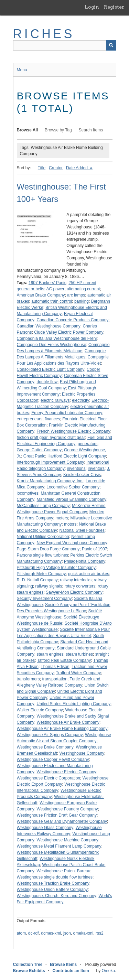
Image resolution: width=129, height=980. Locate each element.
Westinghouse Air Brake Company (68, 722)
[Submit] (111, 45)
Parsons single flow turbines (42, 555)
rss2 (100, 933)
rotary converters (80, 586)
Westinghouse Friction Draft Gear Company (57, 815)
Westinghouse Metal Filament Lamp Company (59, 846)
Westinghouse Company (82, 753)
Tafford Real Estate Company (64, 660)
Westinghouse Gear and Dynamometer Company (62, 821)
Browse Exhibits (29, 971)
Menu (22, 70)
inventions (76, 469)
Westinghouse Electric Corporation (49, 778)
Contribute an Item (71, 971)
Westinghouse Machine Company (68, 840)
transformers (28, 679)
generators (88, 444)
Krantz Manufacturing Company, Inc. (50, 481)
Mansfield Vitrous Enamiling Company (72, 499)
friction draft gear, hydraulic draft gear (51, 438)
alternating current (83, 289)
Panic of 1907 (94, 549)
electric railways (55, 400)
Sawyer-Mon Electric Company (74, 592)
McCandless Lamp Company (43, 506)
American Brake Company (41, 295)
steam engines (50, 654)
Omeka (108, 971)
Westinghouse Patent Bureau (64, 871)
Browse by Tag (58, 130)
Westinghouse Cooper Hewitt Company (53, 760)
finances (52, 419)
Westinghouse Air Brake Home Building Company (62, 729)
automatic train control (52, 301)
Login (92, 7)
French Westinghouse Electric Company (74, 431)
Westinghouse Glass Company (45, 828)
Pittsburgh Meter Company (41, 574)
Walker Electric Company (40, 710)
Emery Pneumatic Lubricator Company (67, 413)
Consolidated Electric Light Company (51, 369)
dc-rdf (34, 933)
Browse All (28, 130)
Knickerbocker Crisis (82, 475)
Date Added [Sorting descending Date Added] (77, 168)
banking (82, 301)
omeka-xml (83, 933)
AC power (56, 289)
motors (70, 524)
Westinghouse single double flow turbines (55, 877)
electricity (80, 400)
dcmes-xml (51, 933)
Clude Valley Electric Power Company (69, 332)
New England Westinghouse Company (72, 543)
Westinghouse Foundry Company (67, 809)
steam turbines (79, 654)
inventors (96, 469)
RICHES (44, 34)
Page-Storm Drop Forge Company (48, 549)
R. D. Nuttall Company (37, 580)
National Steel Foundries (82, 530)
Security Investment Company (44, 599)
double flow (47, 382)
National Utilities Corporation (43, 537)
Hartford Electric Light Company (77, 456)
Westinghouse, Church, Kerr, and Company (57, 896)
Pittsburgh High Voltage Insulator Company (56, 568)
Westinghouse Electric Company (67, 772)
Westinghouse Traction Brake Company (53, 883)
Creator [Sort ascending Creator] (56, 168)
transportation (55, 679)
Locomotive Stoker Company (73, 487)
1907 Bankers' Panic (47, 283)
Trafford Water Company (78, 673)
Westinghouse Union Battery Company (52, 890)
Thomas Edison (55, 667)
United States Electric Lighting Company (74, 704)
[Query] (65, 45)
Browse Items (63, 965)
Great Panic (34, 456)
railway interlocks (76, 580)
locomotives (28, 493)
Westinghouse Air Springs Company (50, 735)
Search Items (91, 130)
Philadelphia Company (85, 561)
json (67, 933)
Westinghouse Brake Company (45, 747)
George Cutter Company (39, 450)
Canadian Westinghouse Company (49, 326)
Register (114, 7)
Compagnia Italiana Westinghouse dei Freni (57, 338)
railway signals (49, 586)
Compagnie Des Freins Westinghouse (52, 345)
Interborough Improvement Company (51, 462)
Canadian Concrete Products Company (73, 320)
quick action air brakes (89, 574)
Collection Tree (28, 965)
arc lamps (76, 295)
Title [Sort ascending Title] (42, 168)
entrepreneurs (30, 419)
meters (62, 518)
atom (21, 933)
